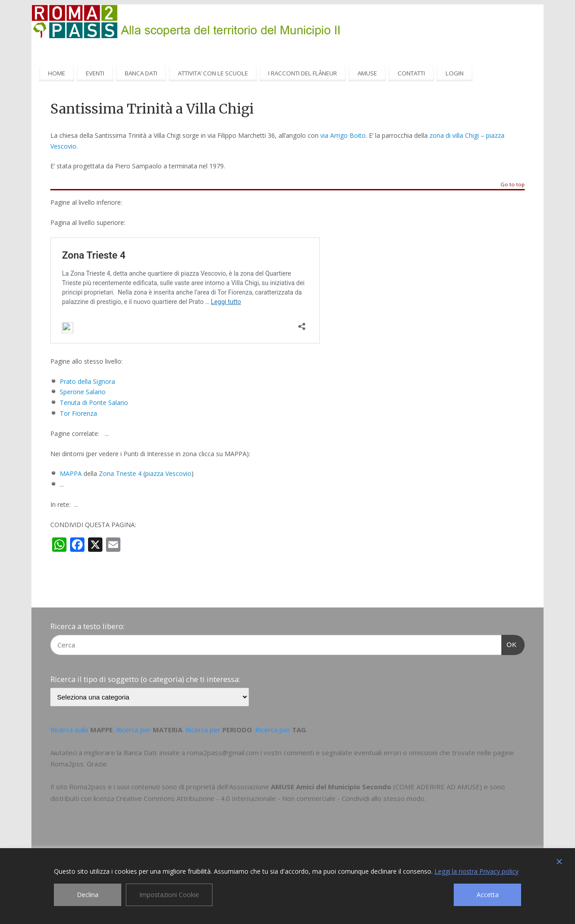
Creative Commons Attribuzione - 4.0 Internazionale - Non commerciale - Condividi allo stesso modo (270, 798)
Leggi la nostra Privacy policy (476, 871)
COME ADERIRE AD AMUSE (438, 787)
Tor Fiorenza (78, 413)
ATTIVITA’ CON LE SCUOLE (213, 73)
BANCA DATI (141, 73)
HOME (57, 73)
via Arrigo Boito (343, 135)
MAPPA (71, 473)
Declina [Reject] (88, 895)
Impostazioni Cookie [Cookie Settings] (169, 895)
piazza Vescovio (168, 473)
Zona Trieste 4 (120, 473)
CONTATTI (411, 73)
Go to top (513, 185)
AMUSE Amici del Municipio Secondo (331, 787)
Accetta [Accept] (488, 895)
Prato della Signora (87, 381)
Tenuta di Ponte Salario (94, 403)
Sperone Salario (83, 392)
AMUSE (367, 73)
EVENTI (95, 73)
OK (509, 643)
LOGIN (455, 73)
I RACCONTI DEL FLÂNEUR (303, 73)
